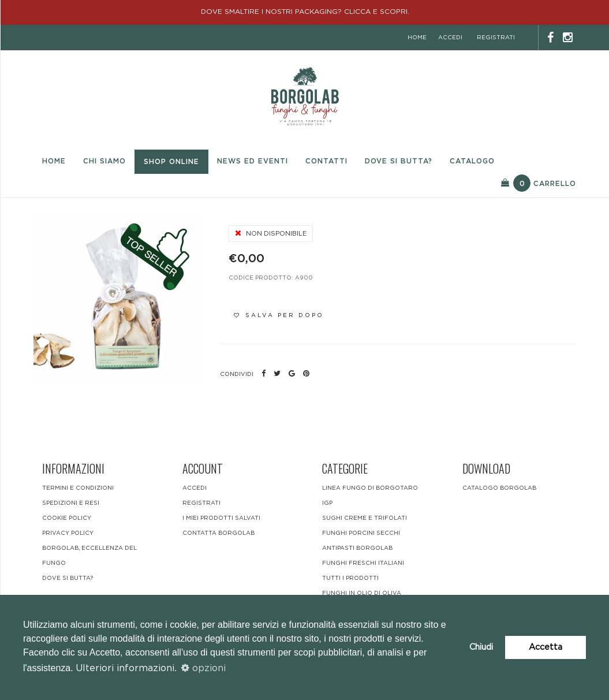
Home (54, 161)
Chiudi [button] (481, 647)
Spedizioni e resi (71, 503)
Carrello (539, 183)
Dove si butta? (399, 161)
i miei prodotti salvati (221, 518)
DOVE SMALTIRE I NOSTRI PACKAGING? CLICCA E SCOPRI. (305, 12)
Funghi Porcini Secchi (361, 533)
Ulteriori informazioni (125, 668)
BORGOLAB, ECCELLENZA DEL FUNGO (89, 556)
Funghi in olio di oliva (362, 593)
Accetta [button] (546, 647)
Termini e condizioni (78, 488)
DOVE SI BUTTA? (68, 578)
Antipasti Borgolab (357, 548)
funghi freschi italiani (363, 563)
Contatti (326, 161)
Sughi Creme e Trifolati (365, 518)
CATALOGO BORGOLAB (499, 488)
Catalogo (472, 161)
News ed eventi (253, 161)
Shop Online (171, 162)
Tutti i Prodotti (350, 578)
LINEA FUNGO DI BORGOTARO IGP (370, 496)
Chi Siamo (104, 161)
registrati (496, 38)
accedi (450, 38)
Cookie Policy (67, 518)
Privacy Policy (68, 533)
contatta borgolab (218, 533)
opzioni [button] (203, 668)
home (417, 38)
